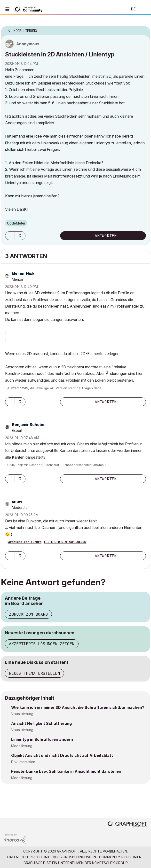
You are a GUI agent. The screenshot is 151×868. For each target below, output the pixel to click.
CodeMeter (16, 223)
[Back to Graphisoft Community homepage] (30, 9)
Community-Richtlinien (120, 857)
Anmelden (143, 9)
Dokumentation (23, 762)
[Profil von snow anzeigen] (17, 502)
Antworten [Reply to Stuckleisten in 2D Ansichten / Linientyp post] (106, 236)
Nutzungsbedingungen (75, 857)
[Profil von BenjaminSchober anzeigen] (29, 425)
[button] (10, 236)
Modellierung (22, 746)
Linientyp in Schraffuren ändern (42, 739)
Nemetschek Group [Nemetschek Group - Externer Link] (110, 863)
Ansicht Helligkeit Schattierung (41, 723)
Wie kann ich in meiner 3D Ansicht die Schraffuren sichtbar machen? (78, 707)
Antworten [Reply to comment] (106, 402)
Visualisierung (22, 714)
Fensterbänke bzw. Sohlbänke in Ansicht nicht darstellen (66, 771)
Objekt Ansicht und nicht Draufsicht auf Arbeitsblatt (62, 755)
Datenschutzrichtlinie (29, 857)
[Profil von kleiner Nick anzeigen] (23, 273)
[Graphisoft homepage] (127, 825)
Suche (117, 9)
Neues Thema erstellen (34, 673)
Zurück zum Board (28, 614)
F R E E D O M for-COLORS (65, 542)
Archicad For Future (25, 542)
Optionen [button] (143, 29)
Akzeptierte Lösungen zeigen (42, 644)
